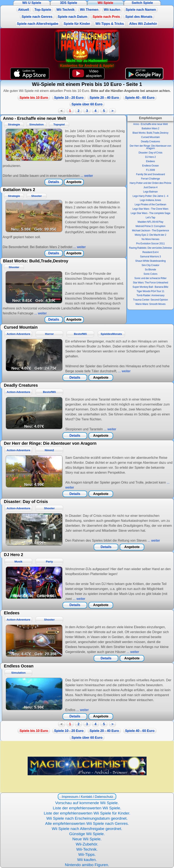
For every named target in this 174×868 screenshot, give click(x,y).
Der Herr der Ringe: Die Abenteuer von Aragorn (151, 147)
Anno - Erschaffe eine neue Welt (150, 124)
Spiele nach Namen (141, 10)
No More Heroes (150, 239)
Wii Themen (89, 10)
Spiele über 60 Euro (87, 104)
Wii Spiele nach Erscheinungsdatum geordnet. (87, 818)
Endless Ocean (150, 166)
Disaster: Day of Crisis (150, 153)
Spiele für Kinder (77, 24)
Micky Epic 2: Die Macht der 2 (151, 235)
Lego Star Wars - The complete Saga (150, 213)
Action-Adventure (18, 334)
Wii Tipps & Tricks (110, 24)
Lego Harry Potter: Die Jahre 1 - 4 (150, 196)
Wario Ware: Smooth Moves (150, 304)
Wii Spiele (105, 3)
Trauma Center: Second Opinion (150, 300)
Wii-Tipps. (87, 854)
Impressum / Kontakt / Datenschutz (87, 797)
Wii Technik (66, 10)
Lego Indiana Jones (151, 200)
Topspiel (59, 124)
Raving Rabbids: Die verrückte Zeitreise (150, 248)
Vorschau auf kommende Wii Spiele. (87, 803)
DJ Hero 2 (150, 157)
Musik (18, 562)
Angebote (74, 182)
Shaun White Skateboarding (150, 261)
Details (54, 182)
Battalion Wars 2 (150, 128)
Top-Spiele (43, 10)
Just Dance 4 (150, 187)
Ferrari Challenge (150, 179)
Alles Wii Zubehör (143, 24)
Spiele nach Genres (37, 17)
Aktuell (24, 10)
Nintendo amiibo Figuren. (87, 865)
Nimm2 (49, 450)
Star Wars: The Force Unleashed (151, 283)
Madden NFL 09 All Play (150, 222)
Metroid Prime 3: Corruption (150, 226)
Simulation (36, 124)
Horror (49, 334)
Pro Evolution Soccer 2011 (150, 244)
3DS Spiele (69, 3)
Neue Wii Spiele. (87, 839)
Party (49, 562)
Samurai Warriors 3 (151, 257)
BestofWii (80, 334)
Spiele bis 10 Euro (34, 98)
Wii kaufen (112, 10)
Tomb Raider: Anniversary (150, 295)
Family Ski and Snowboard (150, 174)
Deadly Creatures (150, 141)
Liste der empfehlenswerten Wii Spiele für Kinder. (87, 813)
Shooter (36, 196)
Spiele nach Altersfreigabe (38, 24)
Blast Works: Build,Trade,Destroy (150, 133)
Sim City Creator (150, 265)
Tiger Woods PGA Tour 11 (151, 291)
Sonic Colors (150, 274)
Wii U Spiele (32, 3)
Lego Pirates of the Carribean (151, 205)
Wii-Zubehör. (87, 844)
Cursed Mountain (150, 137)
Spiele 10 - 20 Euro (69, 98)
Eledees (150, 161)
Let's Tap (150, 218)
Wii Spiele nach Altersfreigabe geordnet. (87, 829)
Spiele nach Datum (73, 17)
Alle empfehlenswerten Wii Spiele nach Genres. (87, 823)
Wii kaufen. (87, 860)
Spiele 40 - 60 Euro (140, 98)
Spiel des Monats (139, 17)
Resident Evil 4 (150, 252)
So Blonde (150, 270)
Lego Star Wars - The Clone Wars (150, 209)
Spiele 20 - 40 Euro (104, 98)
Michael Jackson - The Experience (150, 231)
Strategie (14, 124)
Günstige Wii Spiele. (87, 834)
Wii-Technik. (87, 849)
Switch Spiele (142, 3)
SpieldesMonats (111, 334)
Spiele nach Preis (106, 17)
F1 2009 (150, 170)
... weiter (86, 176)
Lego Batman (150, 192)
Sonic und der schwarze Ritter (150, 278)
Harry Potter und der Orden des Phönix (150, 183)
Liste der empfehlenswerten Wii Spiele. (87, 808)
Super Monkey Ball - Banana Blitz (150, 287)
